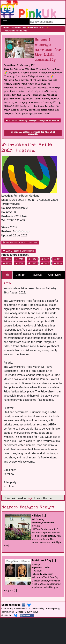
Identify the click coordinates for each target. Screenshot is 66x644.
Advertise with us (22, 609)
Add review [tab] (55, 275)
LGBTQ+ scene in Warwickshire (19, 251)
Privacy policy (52, 609)
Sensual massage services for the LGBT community (33, 133)
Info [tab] (7, 275)
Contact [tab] (20, 275)
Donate (20, 612)
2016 (58, 263)
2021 (58, 259)
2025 (20, 259)
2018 (32, 263)
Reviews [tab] (37, 275)
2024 (32, 259)
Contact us (7, 609)
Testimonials (8, 612)
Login (30, 498)
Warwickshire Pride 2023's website (20, 243)
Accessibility (38, 609)
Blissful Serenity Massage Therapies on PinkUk (32, 121)
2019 (20, 263)
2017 (45, 263)
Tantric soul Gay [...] (44, 560)
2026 (7, 259)
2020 (7, 263)
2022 (45, 259)
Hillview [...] (39, 516)
